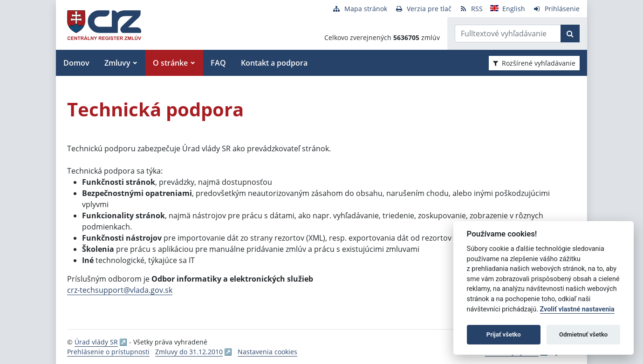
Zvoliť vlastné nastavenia (577, 309)
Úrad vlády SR (96, 342)
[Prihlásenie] (556, 9)
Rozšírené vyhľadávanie (534, 63)
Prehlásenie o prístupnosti (108, 352)
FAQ (218, 63)
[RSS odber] (471, 9)
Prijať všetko (504, 334)
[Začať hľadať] (570, 34)
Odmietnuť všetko (583, 334)
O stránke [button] (170, 63)
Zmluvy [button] (117, 63)
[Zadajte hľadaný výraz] (508, 34)
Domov (76, 63)
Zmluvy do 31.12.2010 (189, 352)
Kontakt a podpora (274, 63)
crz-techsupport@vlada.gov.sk (120, 290)
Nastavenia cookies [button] (267, 352)
